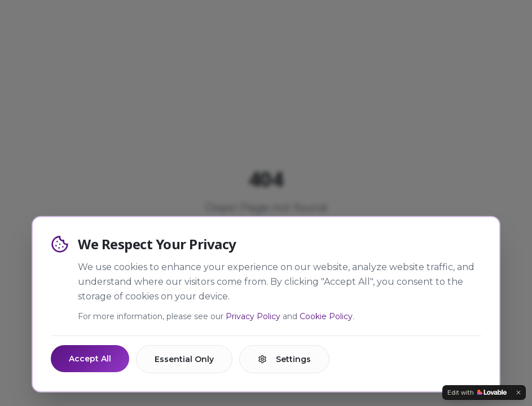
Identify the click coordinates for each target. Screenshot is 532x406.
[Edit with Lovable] (477, 392)
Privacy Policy (253, 316)
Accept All (90, 359)
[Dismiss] (518, 392)
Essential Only (184, 359)
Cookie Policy (326, 316)
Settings (284, 359)
